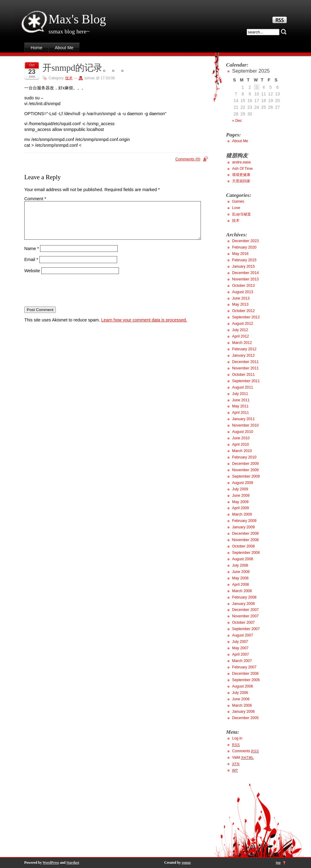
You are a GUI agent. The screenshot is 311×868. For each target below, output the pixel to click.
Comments (245, 751)
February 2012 (244, 349)
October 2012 (243, 311)
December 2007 (245, 610)
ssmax (186, 863)
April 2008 (240, 585)
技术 (69, 78)
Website (32, 278)
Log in (237, 738)
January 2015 (243, 266)
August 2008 (243, 559)
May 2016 (240, 254)
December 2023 (245, 241)
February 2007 (244, 667)
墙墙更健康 (241, 175)
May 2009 (240, 502)
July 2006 (240, 693)
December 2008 (245, 533)
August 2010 (243, 432)
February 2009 (244, 521)
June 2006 (241, 699)
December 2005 (245, 718)
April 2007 (240, 654)
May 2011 (240, 406)
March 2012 (242, 343)
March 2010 (242, 451)
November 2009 (245, 470)
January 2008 (243, 604)
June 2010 (241, 438)
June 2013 (241, 298)
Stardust (73, 863)
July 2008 (240, 565)
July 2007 (240, 642)
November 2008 (245, 540)
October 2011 (243, 375)
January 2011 (243, 419)
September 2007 (246, 629)
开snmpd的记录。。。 (86, 68)
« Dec (237, 121)
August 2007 (243, 635)
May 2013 (240, 304)
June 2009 (241, 496)
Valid (243, 757)
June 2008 (241, 572)
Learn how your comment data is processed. (144, 327)
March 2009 (242, 514)
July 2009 (240, 489)
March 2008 (242, 591)
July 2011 (240, 394)
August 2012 (243, 324)
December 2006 (245, 674)
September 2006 (246, 680)
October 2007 (243, 623)
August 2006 (243, 686)
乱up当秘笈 (242, 214)
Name (32, 256)
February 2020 (244, 247)
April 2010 (240, 444)
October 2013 (243, 286)
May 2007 (240, 648)
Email (31, 267)
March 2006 (242, 705)
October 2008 (243, 546)
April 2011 (240, 413)
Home (36, 48)
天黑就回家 (241, 181)
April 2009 (240, 508)
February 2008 (244, 597)
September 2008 (246, 553)
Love (236, 208)
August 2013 (243, 292)
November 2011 (245, 368)
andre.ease (242, 162)
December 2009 (245, 464)
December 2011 (245, 362)
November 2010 (245, 425)
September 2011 (246, 381)
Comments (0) (188, 159)
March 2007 (242, 661)
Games (238, 201)
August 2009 (243, 483)
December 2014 (245, 273)
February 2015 (244, 260)
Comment (35, 199)
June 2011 (241, 400)
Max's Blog (77, 19)
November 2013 (245, 279)
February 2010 (244, 457)
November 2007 (245, 616)
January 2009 (243, 527)
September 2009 (246, 476)
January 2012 (243, 355)
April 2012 (240, 336)
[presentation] (70, 298)
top (278, 863)
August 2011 (243, 387)
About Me (64, 48)
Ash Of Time (242, 169)
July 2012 (240, 330)
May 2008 (240, 578)
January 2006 (243, 712)
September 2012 (246, 317)
